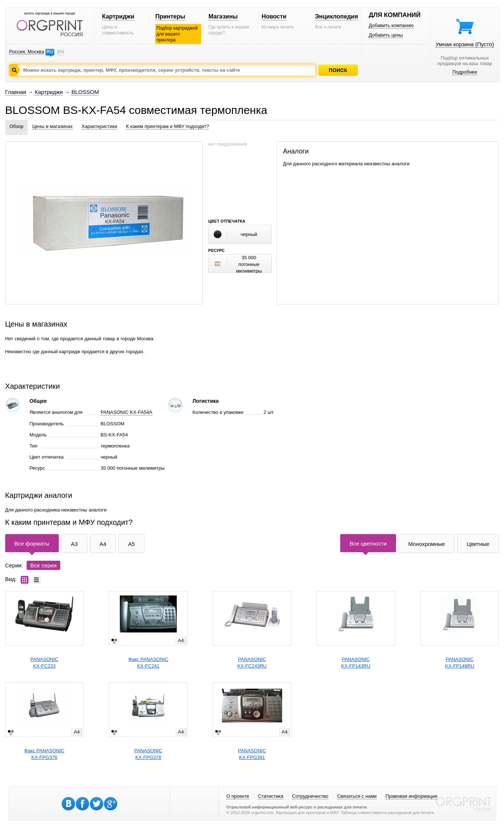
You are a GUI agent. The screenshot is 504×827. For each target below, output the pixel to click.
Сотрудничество (310, 796)
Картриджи (118, 16)
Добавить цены (386, 35)
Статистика (271, 796)
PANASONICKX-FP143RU (356, 663)
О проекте (238, 796)
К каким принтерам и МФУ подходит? (168, 126)
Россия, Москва (27, 52)
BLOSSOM (85, 92)
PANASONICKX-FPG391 (252, 754)
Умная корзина (465, 44)
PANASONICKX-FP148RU (460, 663)
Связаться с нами (357, 796)
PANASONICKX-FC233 (44, 663)
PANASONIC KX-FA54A (126, 412)
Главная (16, 92)
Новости (274, 16)
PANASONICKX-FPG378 (148, 754)
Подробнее (465, 72)
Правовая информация (412, 796)
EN (61, 52)
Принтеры (170, 16)
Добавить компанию (391, 25)
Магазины (223, 16)
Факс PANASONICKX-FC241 (148, 663)
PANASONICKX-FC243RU (252, 663)
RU (50, 52)
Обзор (17, 126)
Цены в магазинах (52, 126)
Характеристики (99, 126)
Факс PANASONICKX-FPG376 (45, 754)
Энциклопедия (336, 16)
